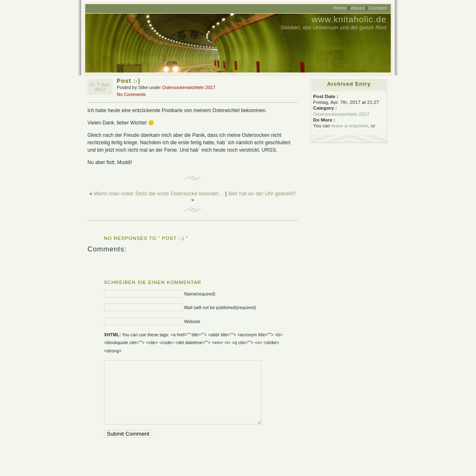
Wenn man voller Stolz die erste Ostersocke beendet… (159, 193)
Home (340, 8)
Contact (378, 8)
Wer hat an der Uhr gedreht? (262, 193)
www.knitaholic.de (349, 19)
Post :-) (128, 81)
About (358, 8)
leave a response (350, 125)
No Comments (131, 94)
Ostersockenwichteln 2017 (189, 87)
